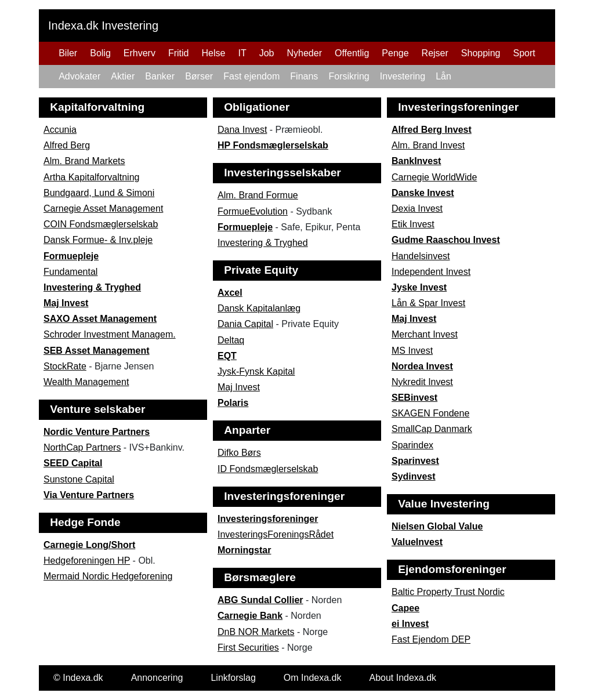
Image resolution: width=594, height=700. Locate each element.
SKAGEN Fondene (430, 413)
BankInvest (416, 161)
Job (267, 53)
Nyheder (305, 53)
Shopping (481, 53)
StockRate (65, 366)
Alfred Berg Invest (432, 130)
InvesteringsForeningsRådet (276, 534)
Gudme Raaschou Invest (446, 240)
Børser (199, 76)
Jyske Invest (419, 287)
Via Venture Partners (89, 495)
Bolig (100, 53)
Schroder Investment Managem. (110, 334)
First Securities (248, 648)
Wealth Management (86, 382)
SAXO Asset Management (100, 319)
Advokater (79, 76)
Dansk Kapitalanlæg (259, 308)
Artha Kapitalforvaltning (91, 177)
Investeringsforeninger (268, 519)
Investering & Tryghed (92, 287)
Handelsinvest (421, 256)
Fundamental (70, 272)
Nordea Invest (422, 366)
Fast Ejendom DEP (431, 639)
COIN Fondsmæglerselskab (101, 224)
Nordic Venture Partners (97, 432)
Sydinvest (414, 476)
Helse (214, 53)
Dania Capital (245, 324)
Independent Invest (431, 272)
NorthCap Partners (82, 447)
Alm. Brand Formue (258, 195)
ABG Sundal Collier (260, 600)
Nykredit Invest (422, 382)
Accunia (60, 130)
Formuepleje (71, 256)
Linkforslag (233, 678)
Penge (395, 53)
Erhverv (140, 53)
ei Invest (410, 624)
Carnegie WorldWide (434, 177)
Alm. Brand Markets (84, 161)
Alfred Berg (67, 145)
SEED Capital (73, 463)
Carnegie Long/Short (89, 545)
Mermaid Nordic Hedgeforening (108, 576)
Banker (160, 76)
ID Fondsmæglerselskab (268, 469)
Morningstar (244, 550)
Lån (443, 76)
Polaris (233, 403)
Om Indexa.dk (313, 678)
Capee (405, 608)
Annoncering (157, 678)
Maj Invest (66, 303)
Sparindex (412, 445)
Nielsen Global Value (437, 526)
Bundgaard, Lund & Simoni (99, 193)
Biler (68, 53)
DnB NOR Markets (256, 632)
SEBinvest (414, 398)
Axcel (230, 293)
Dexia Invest (417, 208)
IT (242, 53)
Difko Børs (239, 453)
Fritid (179, 53)
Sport (524, 53)
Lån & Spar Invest (428, 303)
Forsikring (349, 76)
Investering (403, 76)
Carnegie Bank (250, 616)
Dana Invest (242, 130)
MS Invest (412, 351)
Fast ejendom (251, 76)
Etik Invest (413, 224)
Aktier (123, 76)
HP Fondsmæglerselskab (273, 145)
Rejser (435, 53)
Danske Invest (423, 193)
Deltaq (231, 340)
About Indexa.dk (403, 678)
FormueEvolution (253, 211)
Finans (304, 76)
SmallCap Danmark (432, 429)
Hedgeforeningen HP (87, 561)
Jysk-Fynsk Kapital (256, 371)
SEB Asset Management (97, 351)
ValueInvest (417, 542)
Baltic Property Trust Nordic (448, 592)
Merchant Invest (425, 334)
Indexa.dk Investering (103, 26)
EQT (227, 356)
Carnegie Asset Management (103, 208)
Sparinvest (415, 461)
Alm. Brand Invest (428, 145)
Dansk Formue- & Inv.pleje (98, 240)
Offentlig (352, 53)
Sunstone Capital (79, 479)
